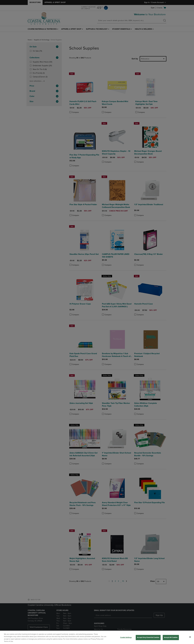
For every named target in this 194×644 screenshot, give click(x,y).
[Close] (190, 637)
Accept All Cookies (171, 637)
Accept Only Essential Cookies (148, 637)
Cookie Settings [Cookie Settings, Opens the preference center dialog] (126, 637)
